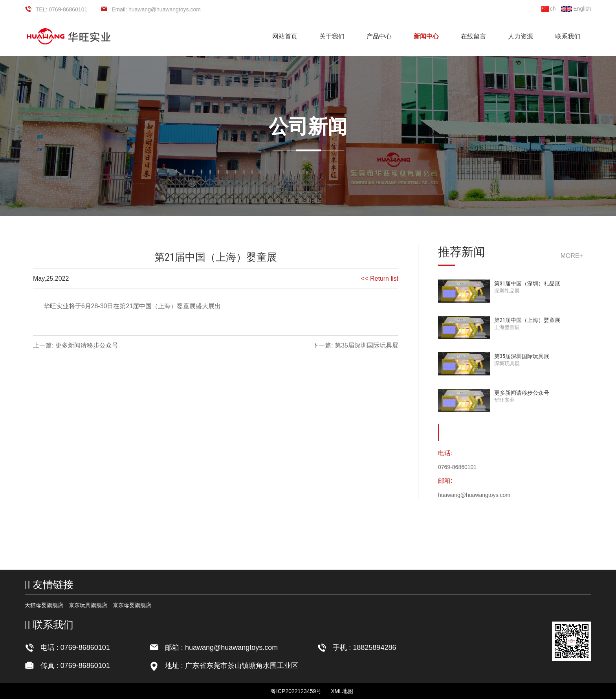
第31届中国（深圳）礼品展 (527, 283)
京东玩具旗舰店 (88, 605)
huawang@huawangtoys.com (231, 647)
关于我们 (332, 36)
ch (549, 9)
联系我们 (568, 36)
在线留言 (473, 36)
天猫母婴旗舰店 (44, 605)
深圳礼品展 (507, 291)
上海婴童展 (507, 327)
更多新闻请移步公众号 (522, 393)
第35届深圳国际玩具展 (522, 356)
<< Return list (380, 279)
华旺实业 (504, 400)
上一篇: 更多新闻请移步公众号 (76, 345)
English (576, 9)
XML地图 (342, 691)
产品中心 (379, 36)
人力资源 (521, 36)
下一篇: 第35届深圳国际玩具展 (355, 345)
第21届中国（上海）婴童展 (527, 320)
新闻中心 (426, 36)
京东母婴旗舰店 (132, 605)
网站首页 (285, 36)
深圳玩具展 (507, 363)
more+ (572, 256)
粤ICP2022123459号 (296, 691)
